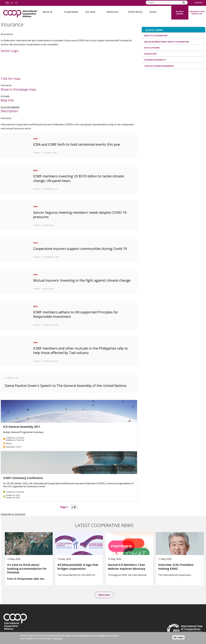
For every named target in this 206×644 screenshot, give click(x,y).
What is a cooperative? (156, 36)
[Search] (184, 3)
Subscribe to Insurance (13, 514)
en (7, 3)
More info (58, 638)
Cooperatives (71, 12)
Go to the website (10, 107)
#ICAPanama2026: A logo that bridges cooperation (78, 567)
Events (153, 12)
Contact (198, 3)
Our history (150, 54)
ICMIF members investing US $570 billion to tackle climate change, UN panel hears (79, 178)
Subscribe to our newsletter (197, 13)
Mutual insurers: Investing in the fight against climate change (82, 280)
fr (16, 3)
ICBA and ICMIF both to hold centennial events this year (77, 144)
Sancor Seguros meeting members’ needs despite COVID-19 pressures (80, 215)
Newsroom (113, 12)
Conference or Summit (15, 438)
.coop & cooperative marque (159, 66)
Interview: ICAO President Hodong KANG (176, 567)
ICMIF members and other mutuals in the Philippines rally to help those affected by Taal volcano (81, 350)
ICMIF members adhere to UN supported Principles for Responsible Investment (76, 314)
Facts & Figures (152, 48)
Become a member (180, 13)
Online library (135, 12)
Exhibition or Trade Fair (15, 440)
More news (104, 595)
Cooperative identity (155, 60)
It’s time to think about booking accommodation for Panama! (27, 569)
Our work (90, 12)
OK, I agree (178, 637)
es (12, 3)
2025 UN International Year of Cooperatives (167, 42)
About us (47, 12)
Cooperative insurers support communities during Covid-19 (80, 249)
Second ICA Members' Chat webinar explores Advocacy (127, 567)
